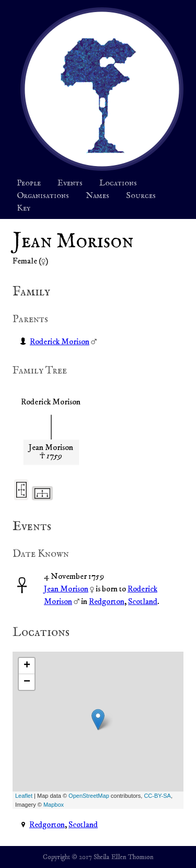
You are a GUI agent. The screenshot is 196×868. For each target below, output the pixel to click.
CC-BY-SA (157, 796)
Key (24, 208)
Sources (141, 196)
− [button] (27, 682)
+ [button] (27, 666)
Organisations (43, 196)
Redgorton (107, 601)
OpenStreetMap (89, 796)
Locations (118, 183)
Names (97, 196)
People (29, 183)
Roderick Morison (60, 342)
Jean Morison (66, 589)
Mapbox (54, 805)
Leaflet (24, 796)
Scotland (143, 601)
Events (70, 183)
